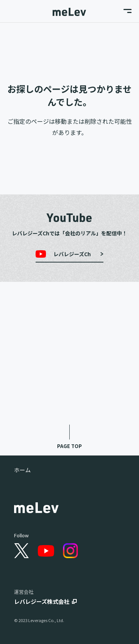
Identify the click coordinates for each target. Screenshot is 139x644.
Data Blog (70, 400)
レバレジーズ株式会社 (42, 601)
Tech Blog (69, 370)
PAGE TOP (69, 446)
